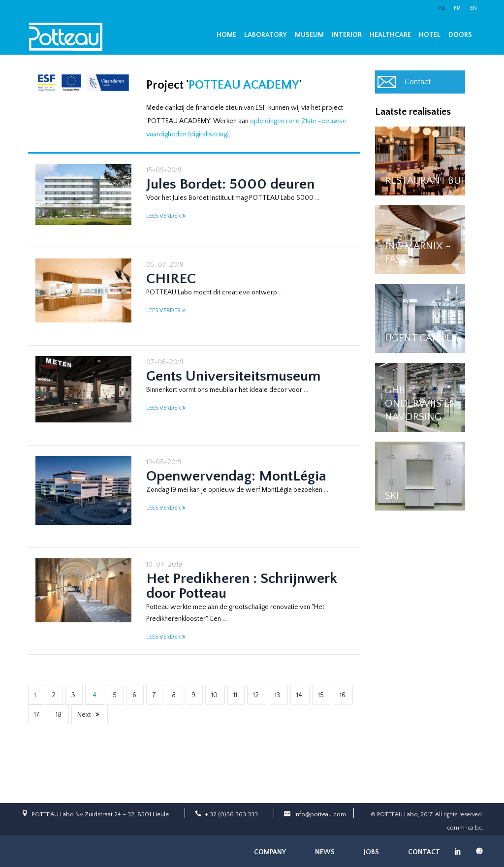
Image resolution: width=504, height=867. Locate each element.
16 (343, 695)
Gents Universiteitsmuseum (233, 376)
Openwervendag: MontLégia (236, 476)
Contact (418, 82)
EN (473, 8)
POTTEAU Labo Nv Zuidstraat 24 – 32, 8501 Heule (100, 814)
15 (321, 695)
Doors (460, 35)
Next (84, 715)
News (325, 852)
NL (442, 8)
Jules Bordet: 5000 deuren (230, 184)
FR (457, 8)
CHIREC (171, 279)
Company (270, 852)
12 (256, 695)
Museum (309, 35)
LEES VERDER (163, 216)
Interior (347, 35)
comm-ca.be (464, 828)
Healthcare (390, 35)
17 (37, 715)
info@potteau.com (320, 814)
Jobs (371, 852)
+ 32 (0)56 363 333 (231, 814)
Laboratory (266, 35)
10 (214, 695)
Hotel (430, 35)
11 (235, 695)
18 (59, 715)
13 (278, 695)
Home (226, 35)
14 (299, 695)
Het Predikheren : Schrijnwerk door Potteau (242, 586)
